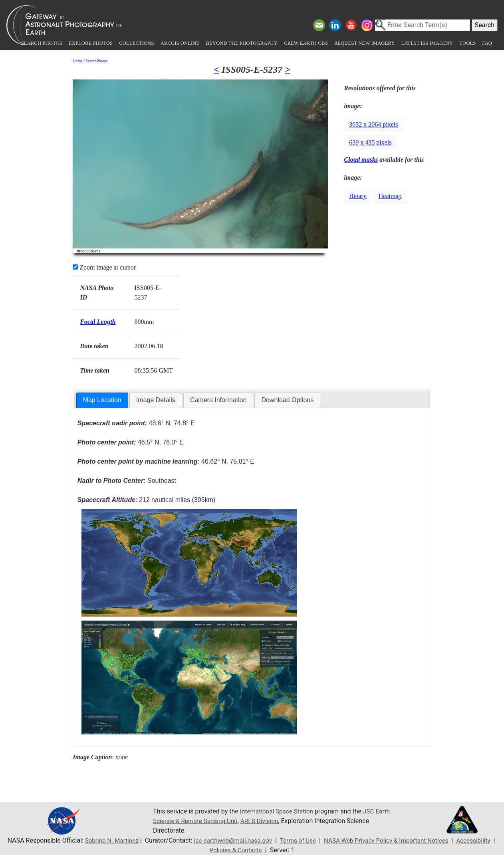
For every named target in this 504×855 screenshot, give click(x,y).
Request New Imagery (365, 43)
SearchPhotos (97, 61)
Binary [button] (358, 196)
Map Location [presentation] (102, 400)
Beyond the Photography (241, 43)
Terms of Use (298, 840)
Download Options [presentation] (287, 400)
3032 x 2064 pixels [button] (373, 124)
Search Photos (42, 43)
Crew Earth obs (306, 43)
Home (77, 61)
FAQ (487, 43)
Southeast (127, 481)
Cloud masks (361, 160)
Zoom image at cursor (104, 267)
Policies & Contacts (237, 850)
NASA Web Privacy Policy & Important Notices (390, 840)
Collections (136, 43)
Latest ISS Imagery (427, 43)
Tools (467, 43)
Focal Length (98, 322)
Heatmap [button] (390, 196)
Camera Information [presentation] (218, 400)
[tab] (102, 400)
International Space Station (278, 811)
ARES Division (281, 821)
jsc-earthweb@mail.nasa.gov (230, 840)
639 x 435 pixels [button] (370, 142)
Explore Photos (91, 43)
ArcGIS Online (180, 43)
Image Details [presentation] (156, 400)
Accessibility (481, 840)
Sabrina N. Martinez (106, 840)
